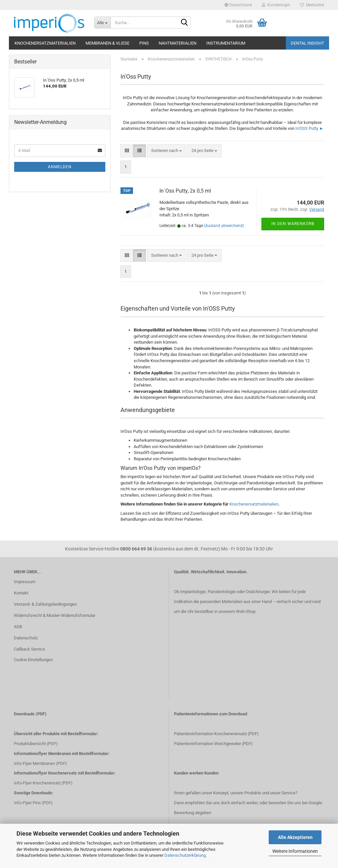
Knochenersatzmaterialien (45, 43)
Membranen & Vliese (107, 43)
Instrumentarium (226, 43)
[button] (238, 5)
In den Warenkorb (293, 224)
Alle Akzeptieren (295, 837)
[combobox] (167, 151)
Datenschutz (26, 638)
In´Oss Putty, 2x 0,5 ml (185, 191)
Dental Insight (307, 43)
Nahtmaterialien (178, 43)
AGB (18, 627)
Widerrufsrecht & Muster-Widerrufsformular (55, 615)
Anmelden (60, 167)
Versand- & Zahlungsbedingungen (45, 604)
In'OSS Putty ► (309, 128)
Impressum (25, 582)
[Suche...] (102, 22)
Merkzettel (312, 5)
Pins (144, 43)
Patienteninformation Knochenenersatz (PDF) (216, 734)
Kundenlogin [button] (276, 5)
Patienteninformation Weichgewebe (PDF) (213, 744)
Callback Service (29, 649)
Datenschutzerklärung (185, 855)
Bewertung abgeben (193, 813)
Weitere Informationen (295, 851)
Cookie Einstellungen (33, 660)
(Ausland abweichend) (224, 226)
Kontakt (21, 593)
